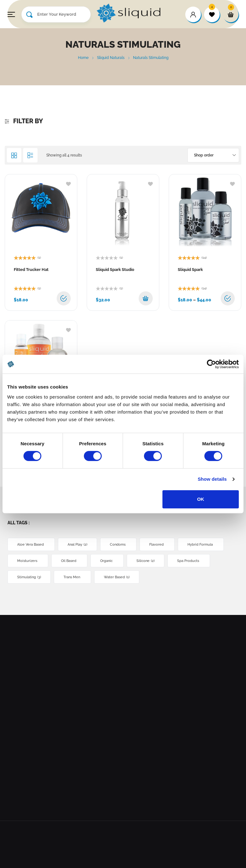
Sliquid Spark (190, 270)
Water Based (117, 577)
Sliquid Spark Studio (115, 270)
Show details (212, 479)
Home (83, 58)
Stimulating (29, 577)
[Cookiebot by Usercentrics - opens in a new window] (211, 364)
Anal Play (77, 545)
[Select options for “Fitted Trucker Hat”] (64, 298)
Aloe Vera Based (31, 545)
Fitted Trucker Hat (31, 270)
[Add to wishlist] (68, 183)
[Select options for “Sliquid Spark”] (228, 298)
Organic (107, 561)
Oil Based (69, 561)
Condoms (118, 545)
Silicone (146, 561)
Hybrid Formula (201, 545)
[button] (146, 298)
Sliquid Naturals (111, 58)
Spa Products (189, 561)
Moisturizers (28, 561)
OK (201, 499)
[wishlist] (212, 14)
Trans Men (72, 577)
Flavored (157, 545)
